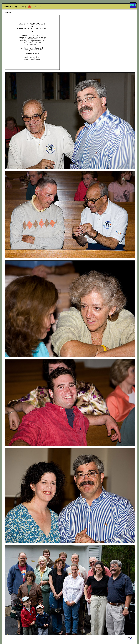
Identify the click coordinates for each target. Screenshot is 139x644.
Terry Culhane (131, 639)
